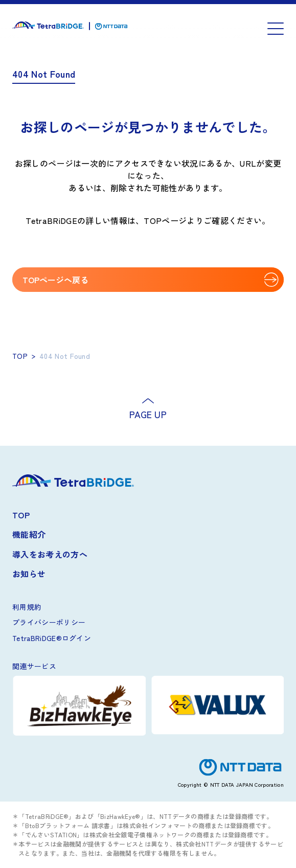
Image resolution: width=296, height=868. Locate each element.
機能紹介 (29, 534)
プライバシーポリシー (49, 622)
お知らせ (29, 574)
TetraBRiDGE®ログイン (52, 638)
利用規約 (27, 607)
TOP (20, 356)
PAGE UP (148, 414)
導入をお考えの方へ (50, 554)
